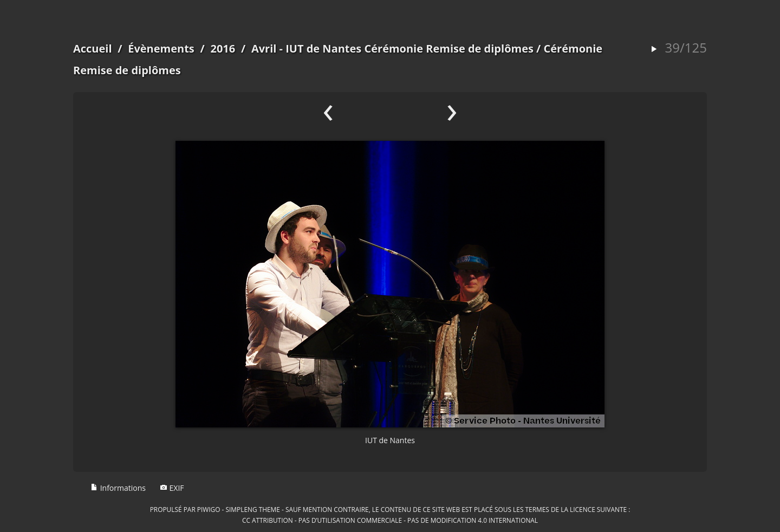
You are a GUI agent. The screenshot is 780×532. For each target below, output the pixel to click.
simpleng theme (253, 509)
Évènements (161, 48)
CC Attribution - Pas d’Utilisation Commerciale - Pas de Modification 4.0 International (390, 520)
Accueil (93, 48)
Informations (118, 488)
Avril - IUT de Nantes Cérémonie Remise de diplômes (392, 48)
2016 (223, 48)
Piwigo (209, 509)
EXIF (172, 488)
